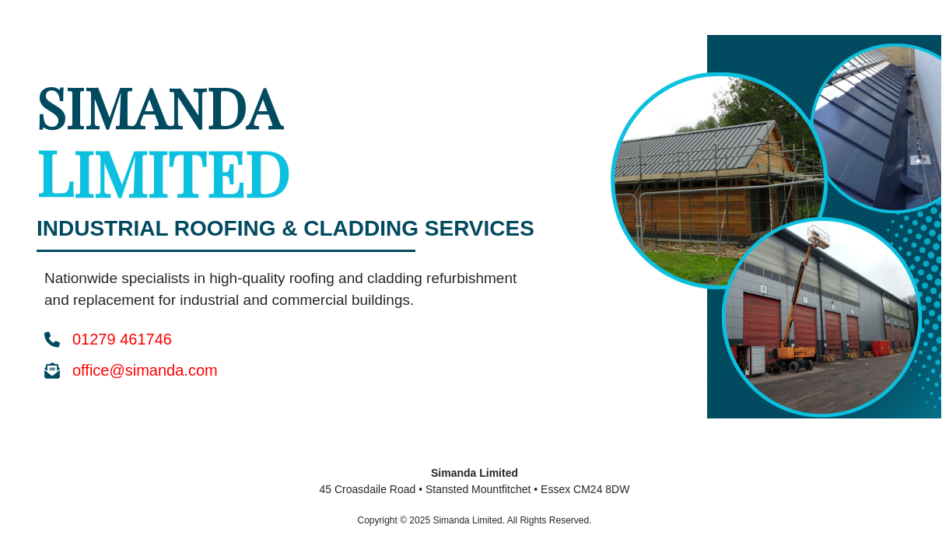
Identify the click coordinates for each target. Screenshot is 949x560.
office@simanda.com (145, 370)
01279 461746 (122, 339)
